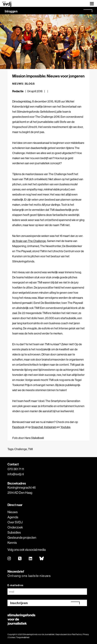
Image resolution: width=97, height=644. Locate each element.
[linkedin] (31, 559)
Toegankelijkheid (23, 637)
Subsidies (14, 532)
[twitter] (20, 559)
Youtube (65, 427)
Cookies (12, 637)
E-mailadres (16, 585)
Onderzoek (15, 527)
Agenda (13, 517)
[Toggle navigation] (92, 3)
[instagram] (9, 559)
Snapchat (37, 427)
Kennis (12, 543)
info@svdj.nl (16, 474)
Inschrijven (19, 603)
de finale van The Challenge (29, 241)
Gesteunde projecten (22, 537)
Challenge (21, 449)
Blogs (30, 84)
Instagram (50, 427)
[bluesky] (42, 559)
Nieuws (13, 512)
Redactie (18, 91)
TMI (30, 449)
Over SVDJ (15, 522)
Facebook (18, 427)
